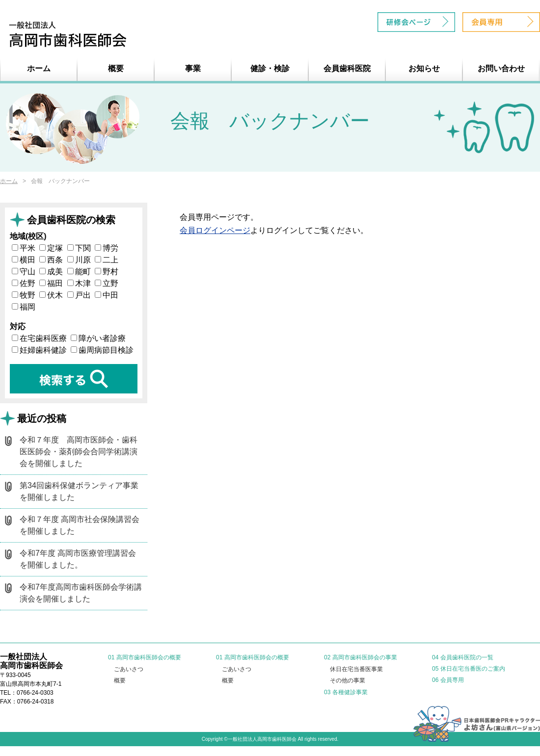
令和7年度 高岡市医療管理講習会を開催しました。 (78, 559)
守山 (24, 272)
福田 (51, 283)
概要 (116, 68)
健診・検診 (270, 68)
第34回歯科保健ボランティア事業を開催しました (79, 491)
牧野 (24, 295)
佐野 (24, 283)
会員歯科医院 (347, 68)
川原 (79, 260)
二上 (107, 260)
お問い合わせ (501, 68)
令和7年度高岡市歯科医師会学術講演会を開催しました (81, 593)
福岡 (24, 307)
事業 (193, 68)
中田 (107, 295)
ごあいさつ (129, 669)
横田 (24, 260)
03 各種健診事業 (346, 692)
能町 (79, 272)
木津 (79, 283)
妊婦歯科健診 (39, 350)
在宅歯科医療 (39, 338)
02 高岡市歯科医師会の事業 (361, 657)
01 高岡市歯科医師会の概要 (145, 657)
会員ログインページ (215, 230)
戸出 (79, 295)
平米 (24, 248)
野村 (107, 272)
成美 (51, 272)
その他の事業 (348, 680)
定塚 (51, 248)
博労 (107, 248)
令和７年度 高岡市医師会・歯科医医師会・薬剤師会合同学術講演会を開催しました (79, 452)
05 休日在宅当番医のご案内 (469, 669)
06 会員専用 (448, 680)
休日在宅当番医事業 (356, 669)
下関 (79, 248)
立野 (107, 283)
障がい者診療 (98, 338)
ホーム (39, 68)
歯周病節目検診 (102, 350)
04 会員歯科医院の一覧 (463, 657)
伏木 (51, 295)
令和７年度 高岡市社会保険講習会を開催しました (80, 525)
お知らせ (424, 68)
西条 (51, 260)
